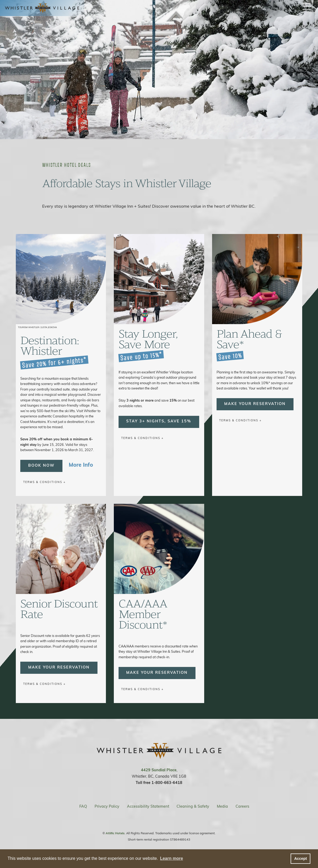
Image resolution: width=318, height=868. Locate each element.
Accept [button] (301, 859)
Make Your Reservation (255, 404)
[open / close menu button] (307, 7)
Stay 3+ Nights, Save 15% (159, 421)
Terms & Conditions (43, 482)
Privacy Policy (107, 807)
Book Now (41, 466)
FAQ (83, 807)
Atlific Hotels (115, 833)
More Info (81, 465)
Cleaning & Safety (193, 807)
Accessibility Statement (148, 807)
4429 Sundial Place (159, 770)
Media (222, 807)
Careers (242, 807)
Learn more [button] (171, 858)
